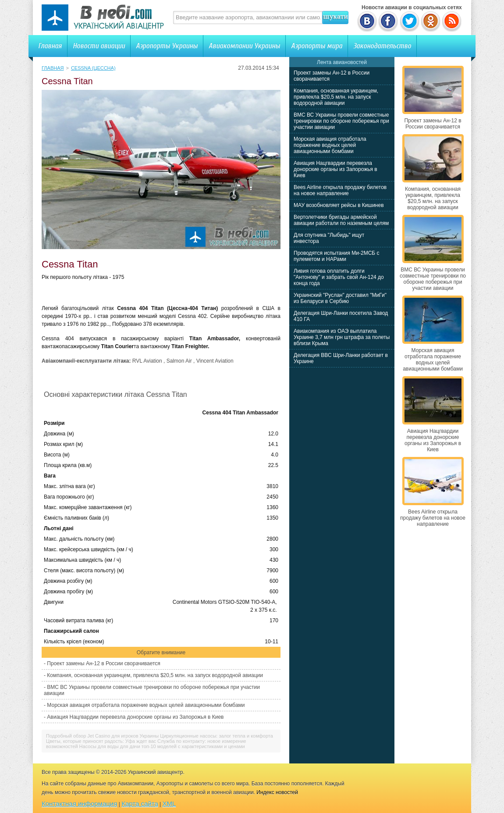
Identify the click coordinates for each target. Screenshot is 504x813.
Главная (50, 46)
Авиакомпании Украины (244, 46)
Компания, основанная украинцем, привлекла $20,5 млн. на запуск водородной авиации (155, 675)
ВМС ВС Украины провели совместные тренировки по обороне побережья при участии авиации (341, 121)
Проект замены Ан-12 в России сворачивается (103, 663)
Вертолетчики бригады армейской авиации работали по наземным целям (341, 220)
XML (169, 804)
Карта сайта (140, 804)
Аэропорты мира (317, 46)
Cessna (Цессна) (93, 68)
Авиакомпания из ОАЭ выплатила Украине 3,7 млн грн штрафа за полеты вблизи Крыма (342, 337)
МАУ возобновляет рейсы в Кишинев (339, 205)
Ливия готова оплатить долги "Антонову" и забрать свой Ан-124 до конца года (339, 277)
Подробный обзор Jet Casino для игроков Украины (102, 736)
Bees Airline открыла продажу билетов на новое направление (340, 190)
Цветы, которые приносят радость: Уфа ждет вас (101, 741)
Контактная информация (79, 804)
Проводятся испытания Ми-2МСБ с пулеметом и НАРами (337, 256)
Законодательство (382, 46)
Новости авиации (99, 46)
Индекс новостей (277, 792)
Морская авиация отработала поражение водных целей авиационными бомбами (146, 705)
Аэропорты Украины (167, 46)
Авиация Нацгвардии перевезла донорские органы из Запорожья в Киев (135, 717)
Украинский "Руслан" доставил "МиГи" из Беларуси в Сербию (340, 298)
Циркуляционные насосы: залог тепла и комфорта (217, 736)
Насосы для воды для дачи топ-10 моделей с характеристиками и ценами (162, 746)
